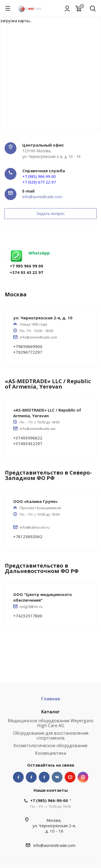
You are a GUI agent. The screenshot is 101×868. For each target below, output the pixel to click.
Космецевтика (50, 753)
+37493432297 (28, 443)
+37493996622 (28, 438)
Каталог (50, 712)
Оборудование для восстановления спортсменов (51, 736)
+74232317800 (28, 616)
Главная (51, 699)
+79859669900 (28, 346)
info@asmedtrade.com (42, 197)
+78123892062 (28, 536)
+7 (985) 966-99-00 (49, 800)
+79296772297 (28, 352)
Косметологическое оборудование (50, 746)
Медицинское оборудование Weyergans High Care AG (51, 723)
